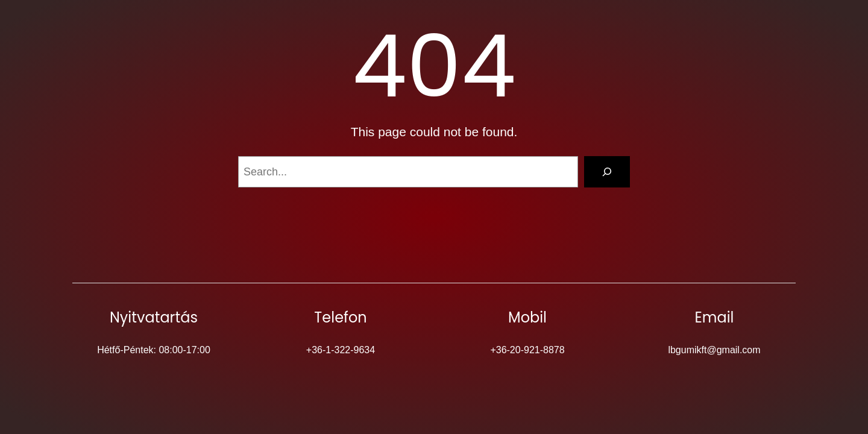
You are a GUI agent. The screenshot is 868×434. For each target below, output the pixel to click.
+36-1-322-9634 (341, 350)
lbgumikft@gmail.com (714, 350)
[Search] (607, 172)
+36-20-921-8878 (527, 350)
